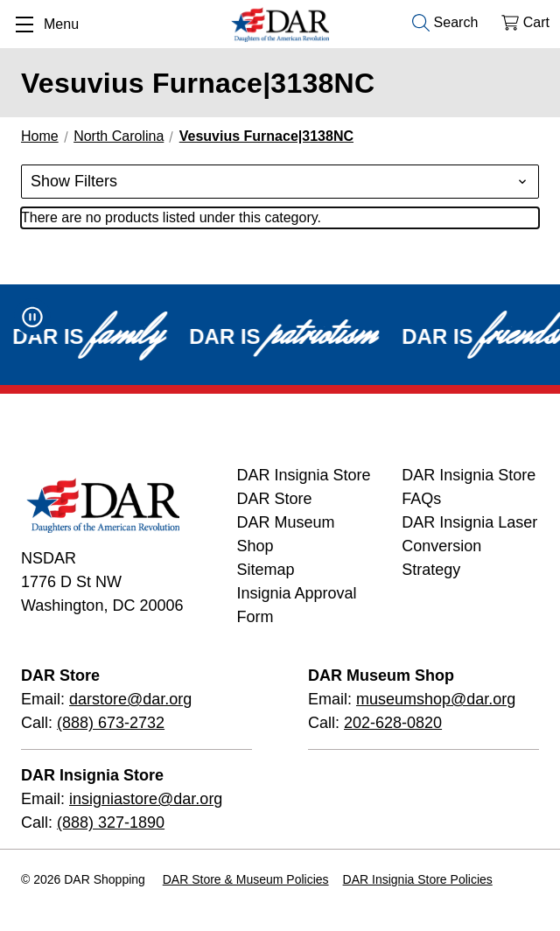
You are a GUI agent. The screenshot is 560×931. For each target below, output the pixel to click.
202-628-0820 (393, 723)
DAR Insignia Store (303, 475)
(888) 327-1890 (111, 822)
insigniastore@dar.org (146, 799)
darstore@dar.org (130, 699)
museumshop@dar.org (436, 699)
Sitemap (265, 570)
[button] (280, 182)
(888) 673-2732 (111, 723)
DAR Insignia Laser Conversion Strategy (469, 546)
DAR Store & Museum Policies (246, 879)
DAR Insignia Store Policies (418, 879)
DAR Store (274, 499)
